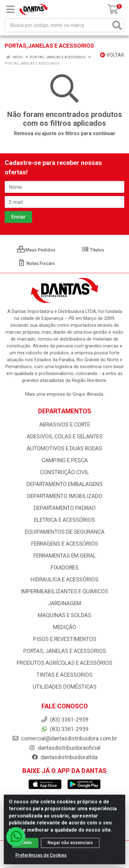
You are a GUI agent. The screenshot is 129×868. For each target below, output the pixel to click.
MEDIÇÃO (64, 627)
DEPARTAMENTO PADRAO (65, 508)
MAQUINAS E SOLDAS (64, 615)
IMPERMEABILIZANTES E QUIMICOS (64, 591)
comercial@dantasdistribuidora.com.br (64, 738)
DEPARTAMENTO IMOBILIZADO (65, 496)
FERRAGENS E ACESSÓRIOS (65, 544)
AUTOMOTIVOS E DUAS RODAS (64, 448)
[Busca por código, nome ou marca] (58, 25)
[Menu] (10, 9)
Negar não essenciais (70, 843)
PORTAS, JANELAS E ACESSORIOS (65, 651)
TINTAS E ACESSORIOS (64, 675)
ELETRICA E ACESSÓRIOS (64, 520)
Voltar (112, 55)
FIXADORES (65, 568)
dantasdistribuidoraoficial (64, 748)
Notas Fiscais (36, 263)
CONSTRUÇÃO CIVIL (64, 472)
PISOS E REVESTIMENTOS (65, 639)
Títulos (93, 250)
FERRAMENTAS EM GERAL (65, 556)
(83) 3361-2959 (65, 729)
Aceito (25, 843)
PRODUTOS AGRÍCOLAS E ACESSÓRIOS (64, 663)
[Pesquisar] (117, 25)
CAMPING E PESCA (65, 460)
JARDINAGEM (64, 603)
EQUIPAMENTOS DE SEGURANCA (65, 532)
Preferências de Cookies (41, 855)
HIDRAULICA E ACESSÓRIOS (64, 580)
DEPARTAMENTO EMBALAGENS (64, 484)
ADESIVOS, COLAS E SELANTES (65, 437)
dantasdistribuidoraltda (64, 757)
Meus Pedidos (36, 250)
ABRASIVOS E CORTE (65, 425)
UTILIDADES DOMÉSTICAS (65, 687)
